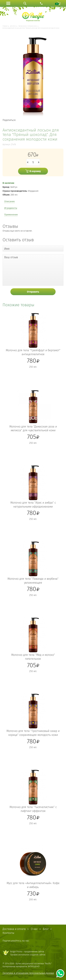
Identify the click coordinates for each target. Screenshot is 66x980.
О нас (34, 929)
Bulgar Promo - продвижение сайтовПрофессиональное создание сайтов (28, 953)
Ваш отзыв (11, 257)
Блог (46, 929)
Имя (7, 249)
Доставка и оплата (14, 929)
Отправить (33, 292)
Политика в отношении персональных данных (28, 973)
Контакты (8, 933)
